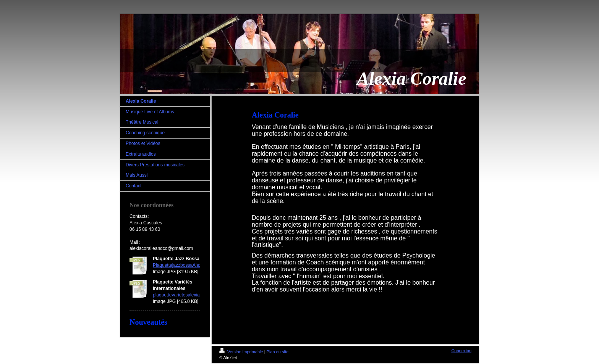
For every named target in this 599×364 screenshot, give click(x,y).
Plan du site (278, 352)
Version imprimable (242, 352)
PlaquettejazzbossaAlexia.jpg (183, 265)
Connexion (461, 351)
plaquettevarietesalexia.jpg (180, 295)
